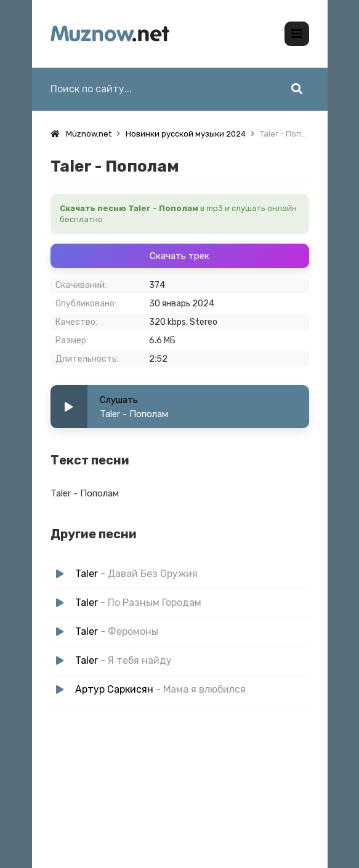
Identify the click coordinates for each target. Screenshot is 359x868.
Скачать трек (179, 256)
